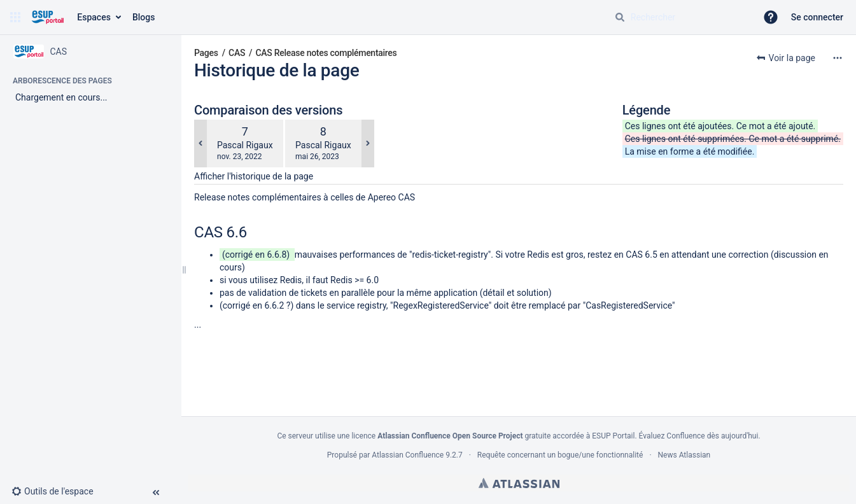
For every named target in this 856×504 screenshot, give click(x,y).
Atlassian (519, 483)
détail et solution (515, 293)
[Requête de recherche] (680, 17)
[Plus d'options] (838, 58)
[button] (15, 17)
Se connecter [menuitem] (817, 17)
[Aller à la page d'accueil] (47, 17)
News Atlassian (684, 455)
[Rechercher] (620, 17)
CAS (237, 53)
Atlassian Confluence (408, 455)
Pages (206, 53)
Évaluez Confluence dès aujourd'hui (699, 436)
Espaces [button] (94, 17)
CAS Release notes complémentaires (326, 53)
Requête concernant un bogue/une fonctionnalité (560, 455)
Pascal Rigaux (245, 145)
